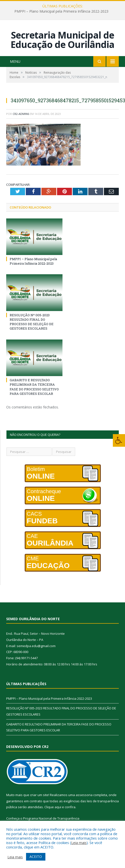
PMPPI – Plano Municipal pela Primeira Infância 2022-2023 (61, 11)
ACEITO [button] (36, 857)
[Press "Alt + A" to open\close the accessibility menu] (119, 440)
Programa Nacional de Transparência (51, 818)
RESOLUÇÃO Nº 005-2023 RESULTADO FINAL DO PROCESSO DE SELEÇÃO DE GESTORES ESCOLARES (32, 321)
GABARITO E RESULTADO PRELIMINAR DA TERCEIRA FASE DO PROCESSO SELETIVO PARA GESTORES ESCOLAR (34, 386)
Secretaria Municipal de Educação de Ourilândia (62, 40)
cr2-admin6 (21, 113)
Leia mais (79, 843)
